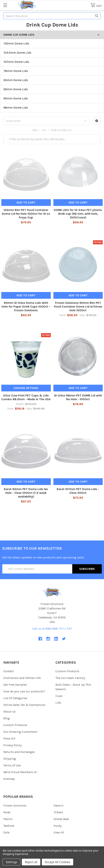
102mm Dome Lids (16, 43)
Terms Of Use (12, 765)
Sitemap (9, 779)
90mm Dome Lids (16, 80)
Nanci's (59, 806)
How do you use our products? (24, 691)
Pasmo (8, 819)
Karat (7, 812)
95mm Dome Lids (16, 98)
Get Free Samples (15, 685)
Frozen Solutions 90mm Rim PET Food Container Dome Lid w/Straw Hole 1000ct (78, 306)
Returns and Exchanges (19, 752)
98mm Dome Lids (16, 108)
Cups (59, 696)
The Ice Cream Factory (70, 678)
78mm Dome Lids (16, 71)
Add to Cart (26, 202)
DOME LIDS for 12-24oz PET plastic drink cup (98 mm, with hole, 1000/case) (78, 214)
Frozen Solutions (15, 806)
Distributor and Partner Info (22, 678)
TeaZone (9, 826)
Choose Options (26, 388)
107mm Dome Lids (16, 62)
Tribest (58, 812)
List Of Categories (15, 698)
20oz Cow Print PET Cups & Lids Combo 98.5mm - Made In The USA (26, 397)
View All (59, 832)
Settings (11, 862)
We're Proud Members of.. (20, 772)
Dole (6, 832)
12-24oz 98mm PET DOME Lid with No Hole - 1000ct (78, 397)
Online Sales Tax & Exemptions (24, 705)
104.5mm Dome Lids (17, 53)
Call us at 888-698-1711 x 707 (52, 629)
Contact (9, 671)
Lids (58, 703)
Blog (7, 718)
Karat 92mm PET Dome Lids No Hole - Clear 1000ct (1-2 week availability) (26, 493)
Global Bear (61, 819)
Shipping (10, 759)
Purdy (58, 826)
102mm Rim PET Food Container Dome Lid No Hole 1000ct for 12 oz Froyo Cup (26, 214)
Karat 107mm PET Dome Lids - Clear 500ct (78, 491)
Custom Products (15, 725)
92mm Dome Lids (16, 89)
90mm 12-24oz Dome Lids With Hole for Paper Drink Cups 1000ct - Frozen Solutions (26, 306)
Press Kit (9, 738)
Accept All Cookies (58, 862)
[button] (97, 121)
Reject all (31, 862)
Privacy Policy (13, 745)
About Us (10, 712)
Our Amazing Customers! (20, 732)
